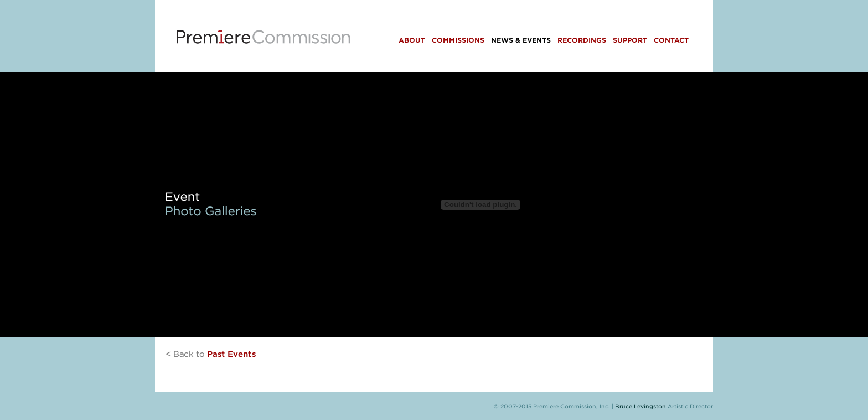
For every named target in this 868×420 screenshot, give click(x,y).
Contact (671, 40)
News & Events (521, 40)
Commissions (458, 40)
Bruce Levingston (640, 406)
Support (630, 40)
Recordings (582, 40)
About (412, 40)
